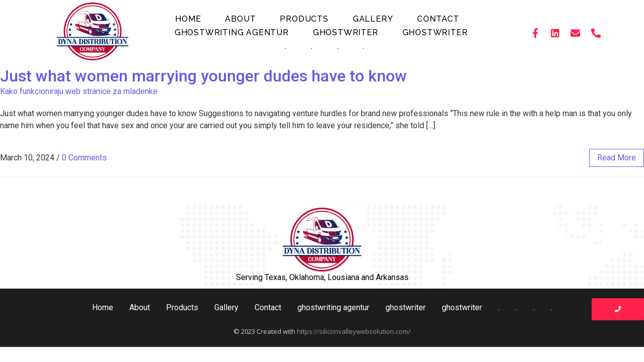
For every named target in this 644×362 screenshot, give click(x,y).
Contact (438, 19)
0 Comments (84, 158)
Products (304, 19)
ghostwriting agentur (232, 32)
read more (617, 158)
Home (188, 19)
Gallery (373, 19)
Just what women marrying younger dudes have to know (204, 76)
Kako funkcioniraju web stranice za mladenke (79, 91)
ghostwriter (346, 32)
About (240, 19)
